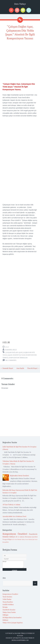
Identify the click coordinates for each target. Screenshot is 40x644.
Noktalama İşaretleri (31, 537)
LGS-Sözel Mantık (17, 539)
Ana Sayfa (20, 368)
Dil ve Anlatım (20, 537)
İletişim (5, 607)
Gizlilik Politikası (8, 604)
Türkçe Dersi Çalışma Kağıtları (13, 623)
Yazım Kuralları (8, 602)
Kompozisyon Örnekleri (18, 358)
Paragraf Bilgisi (7, 539)
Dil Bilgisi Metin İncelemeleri (12, 617)
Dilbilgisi (5, 615)
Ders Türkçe (20, 4)
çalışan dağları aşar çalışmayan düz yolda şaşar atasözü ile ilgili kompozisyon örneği (20, 355)
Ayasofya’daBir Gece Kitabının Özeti (14, 516)
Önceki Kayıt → (33, 368)
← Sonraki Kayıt (7, 368)
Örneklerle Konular (9, 610)
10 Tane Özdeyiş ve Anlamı (11, 504)
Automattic (17, 638)
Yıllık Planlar (7, 599)
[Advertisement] (20, 62)
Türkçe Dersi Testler (9, 612)
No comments (11, 360)
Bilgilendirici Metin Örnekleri (19, 476)
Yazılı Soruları (7, 597)
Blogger (20, 636)
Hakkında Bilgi (11, 350)
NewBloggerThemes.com (20, 640)
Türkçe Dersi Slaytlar (27, 539)
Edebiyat (12, 537)
